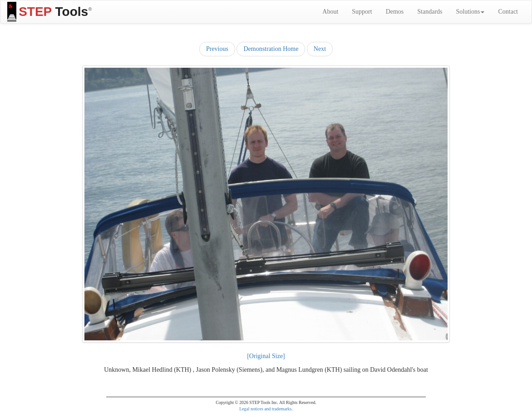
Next (320, 49)
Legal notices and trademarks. (266, 409)
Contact (508, 12)
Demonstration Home (271, 49)
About (330, 12)
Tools (49, 12)
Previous (217, 49)
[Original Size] (266, 356)
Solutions (470, 12)
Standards (430, 12)
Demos (395, 12)
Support (362, 12)
